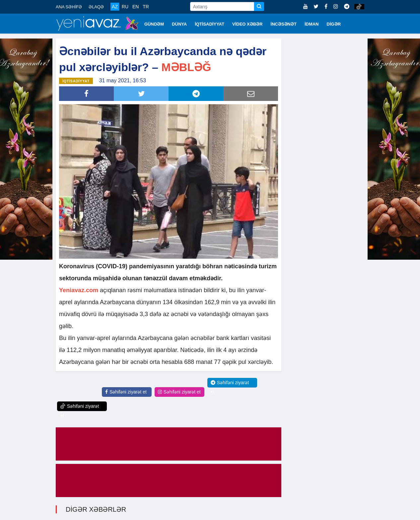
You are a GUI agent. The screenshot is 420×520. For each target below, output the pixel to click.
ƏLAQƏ (96, 7)
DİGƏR (334, 24)
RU (125, 7)
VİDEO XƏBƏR (247, 24)
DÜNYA (179, 24)
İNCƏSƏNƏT (284, 24)
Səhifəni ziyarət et (126, 392)
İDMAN (312, 24)
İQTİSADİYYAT (210, 24)
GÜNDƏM (154, 24)
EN (136, 7)
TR (146, 7)
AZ (115, 7)
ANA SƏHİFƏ (69, 7)
